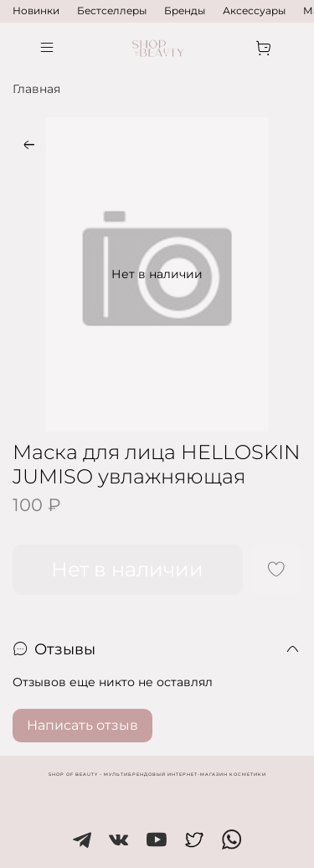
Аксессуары (254, 10)
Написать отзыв (82, 725)
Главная (36, 89)
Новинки (36, 10)
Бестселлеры (112, 10)
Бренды (185, 10)
